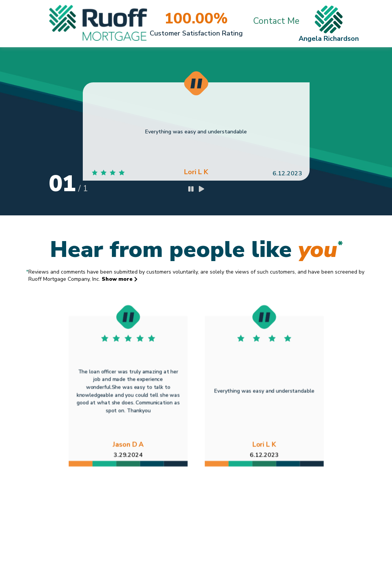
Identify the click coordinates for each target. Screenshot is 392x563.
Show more (120, 279)
